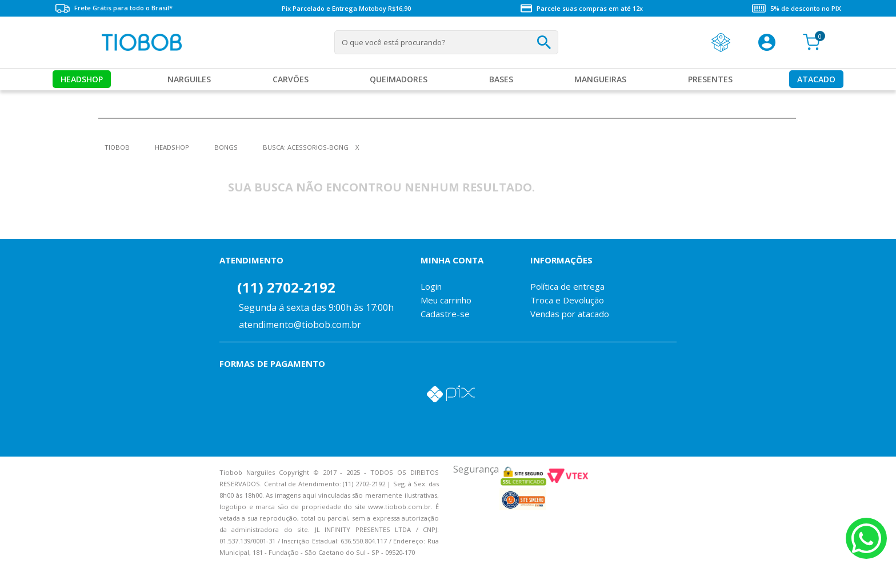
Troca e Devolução (567, 300)
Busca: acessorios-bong (306, 147)
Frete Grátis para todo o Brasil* (114, 8)
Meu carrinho (446, 300)
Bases (501, 79)
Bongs (226, 147)
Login (431, 286)
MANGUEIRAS (600, 79)
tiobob (117, 147)
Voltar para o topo (17, 569)
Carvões (291, 79)
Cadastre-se (445, 314)
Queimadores (399, 79)
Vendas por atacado (570, 314)
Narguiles (189, 79)
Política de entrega (567, 286)
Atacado (816, 79)
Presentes (710, 79)
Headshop (82, 79)
